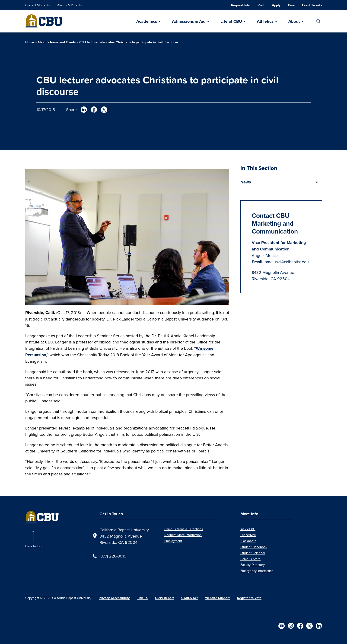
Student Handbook (254, 547)
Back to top (33, 546)
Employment (173, 541)
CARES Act (189, 598)
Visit (261, 5)
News (246, 182)
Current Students (38, 5)
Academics (147, 21)
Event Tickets (312, 5)
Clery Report (164, 598)
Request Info (241, 5)
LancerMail (248, 535)
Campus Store (250, 559)
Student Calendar (253, 553)
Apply (276, 5)
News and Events (63, 42)
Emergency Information (257, 571)
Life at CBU (231, 21)
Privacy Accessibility (114, 598)
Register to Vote (249, 598)
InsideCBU (248, 529)
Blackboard (248, 541)
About (294, 21)
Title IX (142, 598)
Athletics (265, 21)
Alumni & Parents (70, 5)
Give (291, 5)
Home (30, 42)
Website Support (217, 598)
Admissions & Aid (189, 21)
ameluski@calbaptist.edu (287, 262)
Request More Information (183, 535)
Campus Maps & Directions (184, 529)
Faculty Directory (253, 565)
